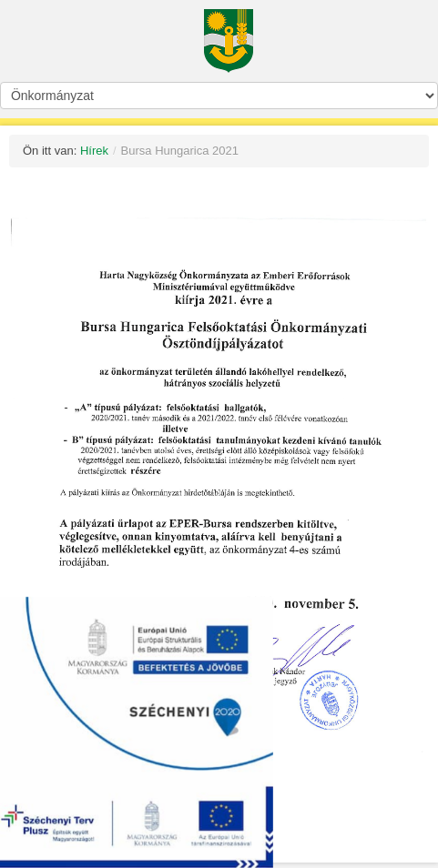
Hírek (94, 151)
